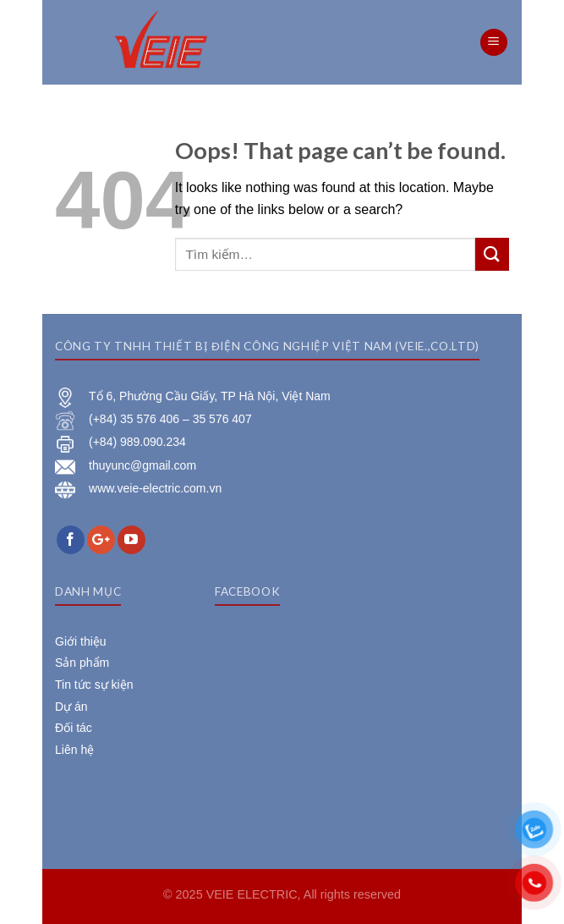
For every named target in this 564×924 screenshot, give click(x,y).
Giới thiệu (81, 641)
